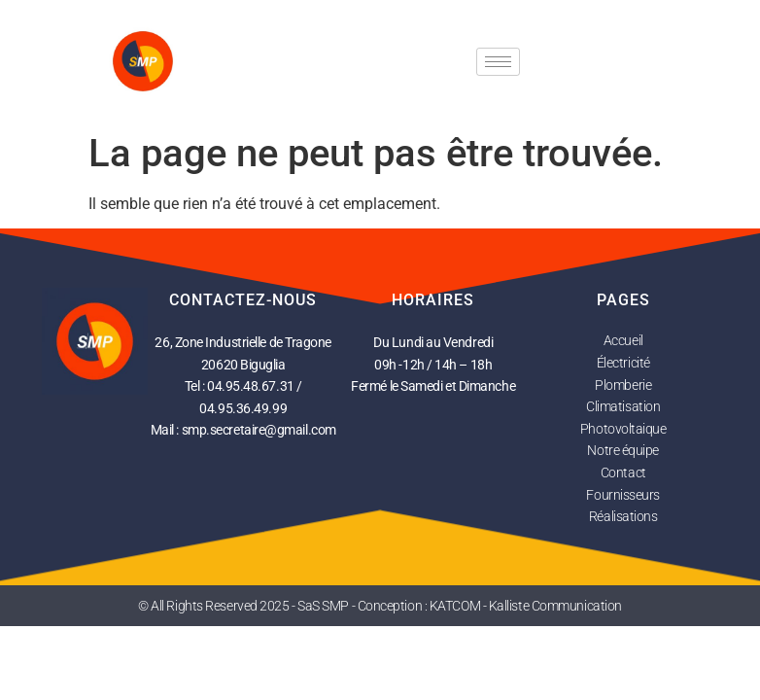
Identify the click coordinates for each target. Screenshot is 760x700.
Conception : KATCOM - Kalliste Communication (490, 606)
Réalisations (623, 516)
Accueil (623, 340)
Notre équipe (623, 450)
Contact (623, 472)
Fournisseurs (623, 495)
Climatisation (623, 406)
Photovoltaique (623, 429)
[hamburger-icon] (498, 62)
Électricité (623, 363)
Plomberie (623, 385)
